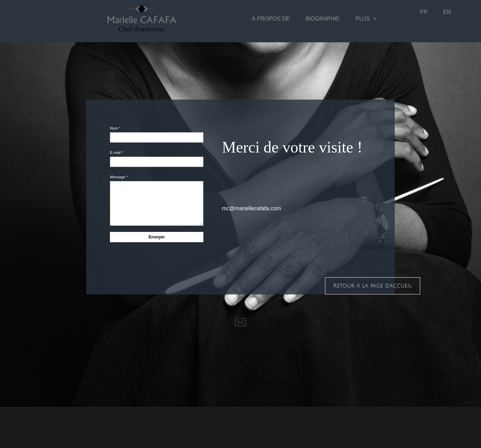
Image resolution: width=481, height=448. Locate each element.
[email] (240, 322)
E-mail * (117, 153)
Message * (119, 177)
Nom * (115, 128)
